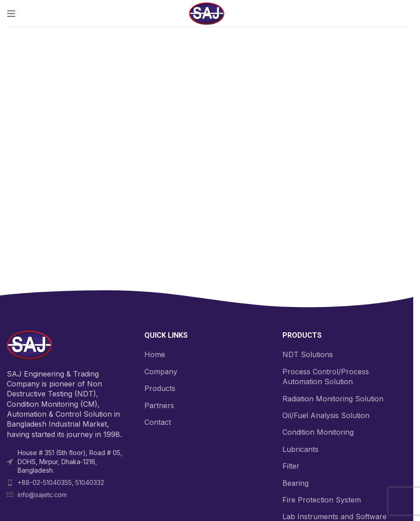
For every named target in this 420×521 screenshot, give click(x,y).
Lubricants (300, 449)
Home (155, 354)
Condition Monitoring (318, 432)
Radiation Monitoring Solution (333, 399)
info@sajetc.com (42, 495)
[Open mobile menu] (11, 14)
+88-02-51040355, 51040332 (61, 482)
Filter (291, 466)
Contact (158, 422)
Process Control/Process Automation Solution (326, 377)
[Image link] (29, 344)
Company (161, 372)
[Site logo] (207, 13)
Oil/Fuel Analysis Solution (326, 415)
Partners (159, 405)
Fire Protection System (322, 500)
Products (160, 388)
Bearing (295, 483)
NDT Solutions (308, 354)
